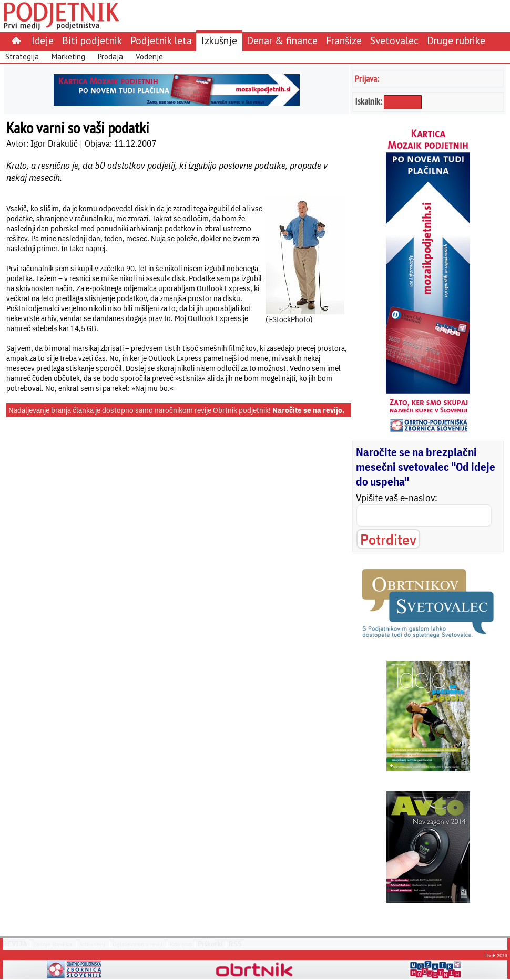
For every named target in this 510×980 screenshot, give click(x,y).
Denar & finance (282, 40)
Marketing (68, 56)
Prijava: (367, 79)
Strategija (22, 56)
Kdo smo (181, 944)
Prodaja (110, 56)
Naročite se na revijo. (308, 410)
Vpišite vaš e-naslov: (397, 498)
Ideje (43, 40)
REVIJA (15, 944)
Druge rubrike (456, 40)
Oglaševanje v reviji (137, 944)
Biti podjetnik (92, 40)
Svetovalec (394, 40)
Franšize (344, 40)
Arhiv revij (92, 944)
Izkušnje (219, 40)
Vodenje (149, 56)
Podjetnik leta (161, 40)
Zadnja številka (53, 944)
